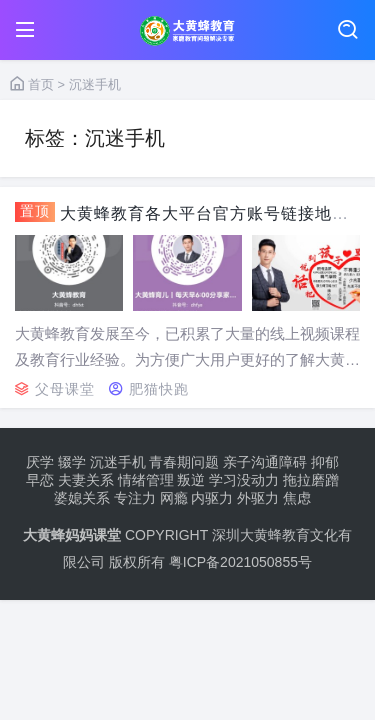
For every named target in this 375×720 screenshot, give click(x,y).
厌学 (40, 462)
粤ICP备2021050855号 (240, 562)
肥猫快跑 (159, 389)
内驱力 (212, 498)
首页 (32, 84)
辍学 (72, 462)
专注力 (135, 498)
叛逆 (191, 480)
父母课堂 (65, 389)
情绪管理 (146, 480)
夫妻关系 (86, 480)
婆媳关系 (82, 498)
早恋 (40, 480)
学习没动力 (244, 480)
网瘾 (174, 498)
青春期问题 (184, 462)
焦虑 (297, 498)
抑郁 (325, 462)
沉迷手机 (118, 462)
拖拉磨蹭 (311, 480)
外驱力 (258, 498)
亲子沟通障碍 (265, 462)
